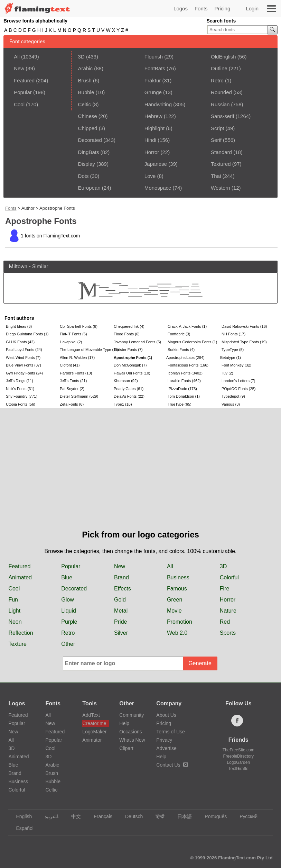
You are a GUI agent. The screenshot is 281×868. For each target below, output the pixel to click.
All (17, 57)
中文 (73, 816)
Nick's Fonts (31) (20, 389)
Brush (85, 80)
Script (217, 128)
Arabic (86, 68)
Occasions (130, 732)
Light (14, 611)
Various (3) (231, 404)
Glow (67, 600)
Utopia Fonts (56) (21, 404)
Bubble (86, 92)
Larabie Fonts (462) (184, 381)
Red (225, 622)
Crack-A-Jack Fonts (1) (187, 326)
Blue (67, 577)
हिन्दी (157, 816)
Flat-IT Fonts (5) (73, 334)
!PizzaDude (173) (182, 389)
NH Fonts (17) (233, 334)
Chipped (88, 128)
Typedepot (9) (233, 396)
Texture (17, 644)
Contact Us (172, 765)
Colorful (229, 577)
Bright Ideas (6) (19, 326)
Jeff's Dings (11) (20, 381)
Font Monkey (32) (236, 365)
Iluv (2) (227, 373)
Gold (120, 600)
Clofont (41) (70, 365)
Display (87, 164)
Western (221, 188)
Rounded (221, 92)
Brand (121, 577)
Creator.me (94, 723)
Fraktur (153, 80)
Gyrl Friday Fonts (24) (24, 373)
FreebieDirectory (238, 756)
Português (212, 816)
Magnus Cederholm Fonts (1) (192, 342)
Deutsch (131, 816)
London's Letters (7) (238, 381)
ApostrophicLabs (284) (185, 358)
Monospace (158, 188)
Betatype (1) (231, 358)
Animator (92, 740)
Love (150, 176)
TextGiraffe (238, 769)
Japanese (156, 164)
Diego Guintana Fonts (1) (27, 334)
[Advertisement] (140, 477)
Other (68, 644)
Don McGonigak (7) (130, 365)
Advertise (166, 748)
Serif (216, 140)
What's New (132, 740)
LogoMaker (94, 732)
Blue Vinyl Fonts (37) (24, 365)
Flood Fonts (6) (127, 334)
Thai (216, 176)
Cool (19, 104)
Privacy (164, 740)
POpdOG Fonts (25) (238, 389)
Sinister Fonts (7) (128, 350)
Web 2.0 (177, 633)
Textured (221, 164)
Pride (120, 622)
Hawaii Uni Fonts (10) (132, 373)
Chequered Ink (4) (129, 326)
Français (100, 816)
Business (178, 577)
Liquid (69, 611)
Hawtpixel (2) (71, 342)
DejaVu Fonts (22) (129, 396)
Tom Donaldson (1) (184, 396)
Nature (228, 611)
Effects (123, 589)
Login (252, 8)
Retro (217, 80)
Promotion (180, 622)
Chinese (88, 116)
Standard (221, 152)
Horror (152, 152)
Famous (177, 589)
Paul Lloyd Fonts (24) (24, 350)
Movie (174, 611)
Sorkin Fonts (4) (181, 350)
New (19, 68)
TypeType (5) (233, 350)
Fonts (201, 8)
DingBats (89, 152)
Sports (228, 633)
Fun (13, 600)
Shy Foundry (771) (22, 396)
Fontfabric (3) (179, 334)
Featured (24, 80)
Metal (121, 611)
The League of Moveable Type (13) (86, 350)
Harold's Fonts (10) (76, 373)
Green (175, 600)
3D (81, 57)
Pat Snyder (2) (72, 389)
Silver (121, 633)
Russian (220, 104)
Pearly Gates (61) (129, 389)
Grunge (153, 92)
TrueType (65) (180, 404)
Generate (200, 663)
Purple (69, 622)
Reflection (21, 633)
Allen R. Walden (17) (77, 358)
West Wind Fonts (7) (23, 358)
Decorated (90, 140)
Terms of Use (170, 732)
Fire (225, 589)
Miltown (18, 266)
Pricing (222, 8)
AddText (91, 715)
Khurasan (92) (126, 381)
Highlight (154, 128)
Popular (23, 92)
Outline (219, 68)
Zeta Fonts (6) (72, 404)
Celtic (85, 104)
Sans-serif (223, 116)
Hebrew (153, 116)
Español (21, 828)
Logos (181, 8)
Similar (40, 266)
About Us (166, 715)
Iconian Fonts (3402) (185, 373)
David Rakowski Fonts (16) (244, 326)
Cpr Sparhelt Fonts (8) (79, 326)
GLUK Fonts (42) (20, 342)
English (21, 816)
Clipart (126, 748)
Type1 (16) (123, 404)
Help (124, 723)
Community (132, 715)
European (89, 188)
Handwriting (158, 104)
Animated (20, 577)
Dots (83, 176)
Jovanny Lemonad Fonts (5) (137, 342)
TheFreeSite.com (238, 750)
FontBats (155, 68)
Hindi (150, 140)
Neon (15, 622)
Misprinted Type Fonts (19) (244, 342)
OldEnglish (223, 57)
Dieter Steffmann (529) (79, 396)
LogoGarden (238, 762)
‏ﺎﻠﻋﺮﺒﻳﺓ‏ (48, 816)
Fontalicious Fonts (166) (188, 365)
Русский (245, 816)
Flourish (154, 57)
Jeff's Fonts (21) (73, 381)
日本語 (181, 816)
